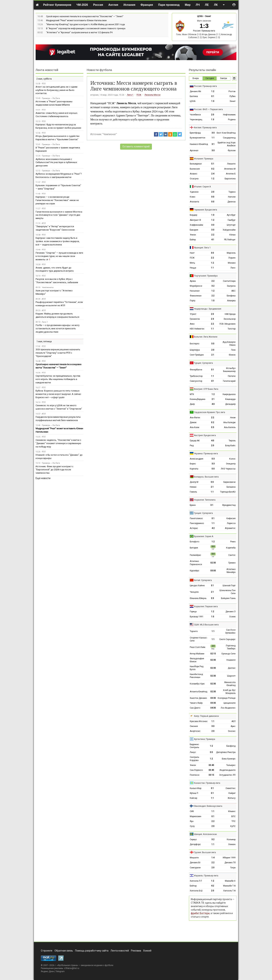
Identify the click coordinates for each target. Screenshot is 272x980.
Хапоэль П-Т (196, 881)
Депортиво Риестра (226, 752)
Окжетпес (231, 788)
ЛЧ (198, 5)
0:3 (213, 427)
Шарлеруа (195, 350)
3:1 (213, 144)
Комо (192, 197)
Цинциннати (229, 703)
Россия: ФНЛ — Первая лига (208, 109)
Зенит (208, 16)
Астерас (194, 528)
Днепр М (194, 482)
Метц (192, 263)
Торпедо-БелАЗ (228, 492)
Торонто (194, 631)
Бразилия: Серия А (204, 536)
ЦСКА (200, 16)
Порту (193, 301)
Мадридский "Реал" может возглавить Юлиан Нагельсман (76, 20)
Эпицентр (231, 464)
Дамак (193, 422)
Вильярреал (196, 164)
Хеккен (232, 844)
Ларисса (231, 523)
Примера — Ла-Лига (51, 98)
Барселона (230, 179)
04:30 (213, 708)
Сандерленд (229, 138)
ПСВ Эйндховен (227, 324)
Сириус (193, 839)
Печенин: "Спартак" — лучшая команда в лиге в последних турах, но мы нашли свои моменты (59, 256)
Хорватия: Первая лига (206, 606)
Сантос (232, 555)
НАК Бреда (230, 314)
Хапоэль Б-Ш (196, 891)
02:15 (213, 654)
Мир (188, 5)
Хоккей (147, 951)
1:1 (213, 138)
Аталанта (194, 202)
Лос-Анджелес (228, 708)
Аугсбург (231, 215)
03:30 (213, 698)
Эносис (232, 731)
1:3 (213, 101)
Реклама (136, 951)
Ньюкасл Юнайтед (199, 144)
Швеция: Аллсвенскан (205, 834)
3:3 (213, 225)
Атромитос (230, 528)
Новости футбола (99, 70)
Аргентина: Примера (205, 739)
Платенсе (195, 775)
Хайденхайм (229, 230)
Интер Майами (197, 654)
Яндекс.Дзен (47, 971)
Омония (194, 726)
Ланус (193, 752)
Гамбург (232, 220)
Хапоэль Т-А (229, 891)
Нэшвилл (231, 660)
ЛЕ (207, 5)
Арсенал (194, 150)
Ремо (233, 542)
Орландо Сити (228, 654)
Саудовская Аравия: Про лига (209, 412)
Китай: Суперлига (203, 580)
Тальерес (231, 765)
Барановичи (229, 482)
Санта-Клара (229, 281)
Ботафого (194, 542)
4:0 (213, 404)
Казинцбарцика (198, 399)
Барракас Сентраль (194, 746)
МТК (192, 394)
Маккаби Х (230, 881)
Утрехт (193, 314)
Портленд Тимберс (231, 647)
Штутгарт (231, 225)
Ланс (233, 268)
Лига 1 (130, 95)
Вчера (196, 78)
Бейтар (193, 886)
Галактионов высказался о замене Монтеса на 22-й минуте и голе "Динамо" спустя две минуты (59, 215)
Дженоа (231, 202)
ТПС (234, 821)
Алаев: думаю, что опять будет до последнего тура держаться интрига (55, 269)
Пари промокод (169, 5)
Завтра (224, 78)
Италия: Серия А (202, 187)
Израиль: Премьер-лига (206, 876)
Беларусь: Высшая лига (206, 477)
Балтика (194, 96)
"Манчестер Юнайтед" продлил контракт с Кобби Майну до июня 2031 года (85, 24)
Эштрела (231, 286)
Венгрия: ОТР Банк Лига (206, 389)
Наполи (232, 197)
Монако (232, 263)
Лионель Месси (152, 95)
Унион (193, 235)
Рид (192, 446)
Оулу (192, 826)
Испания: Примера (204, 159)
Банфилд (231, 746)
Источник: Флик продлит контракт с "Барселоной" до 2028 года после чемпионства (54, 470)
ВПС (233, 816)
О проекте (47, 951)
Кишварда (230, 399)
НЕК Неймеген (197, 329)
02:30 (213, 563)
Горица (193, 612)
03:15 (211, 775)
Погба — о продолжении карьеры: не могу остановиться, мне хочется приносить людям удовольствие (58, 329)
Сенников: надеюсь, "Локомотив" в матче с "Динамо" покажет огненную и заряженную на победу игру (58, 443)
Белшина (231, 487)
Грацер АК (195, 441)
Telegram (60, 971)
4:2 (213, 528)
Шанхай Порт (229, 586)
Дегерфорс (195, 844)
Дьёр (192, 404)
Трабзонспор (196, 376)
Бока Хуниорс (229, 759)
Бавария (194, 230)
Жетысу (232, 798)
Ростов (232, 91)
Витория (194, 548)
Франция (147, 5)
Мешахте (194, 858)
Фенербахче (196, 370)
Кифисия (231, 518)
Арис (233, 726)
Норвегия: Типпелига (205, 500)
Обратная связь (64, 951)
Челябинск (195, 115)
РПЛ (44, 84)
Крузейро (194, 571)
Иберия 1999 (229, 858)
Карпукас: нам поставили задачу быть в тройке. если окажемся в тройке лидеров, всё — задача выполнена (58, 241)
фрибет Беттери (200, 913)
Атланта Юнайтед (199, 692)
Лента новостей (47, 70)
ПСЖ (139, 95)
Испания (129, 5)
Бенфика (231, 296)
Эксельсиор (229, 319)
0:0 (213, 197)
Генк (233, 350)
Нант (192, 253)
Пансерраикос (197, 523)
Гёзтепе (232, 376)
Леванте (231, 164)
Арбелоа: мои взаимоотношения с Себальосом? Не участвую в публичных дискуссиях (56, 162)
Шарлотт (231, 676)
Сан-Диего (195, 708)
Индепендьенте (228, 770)
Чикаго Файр (196, 703)
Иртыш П (194, 793)
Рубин (233, 96)
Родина (232, 120)
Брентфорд (195, 133)
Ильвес (232, 811)
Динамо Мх (195, 91)
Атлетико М (230, 169)
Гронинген (195, 319)
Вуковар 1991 (197, 617)
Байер (193, 240)
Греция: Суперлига (203, 513)
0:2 (213, 169)
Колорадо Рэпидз (227, 698)
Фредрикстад (229, 505)
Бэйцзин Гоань (228, 598)
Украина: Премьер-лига (206, 453)
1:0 (213, 301)
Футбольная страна (67, 965)
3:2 (213, 286)
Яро (192, 821)
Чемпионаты (48, 287)
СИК (192, 811)
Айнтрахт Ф (195, 220)
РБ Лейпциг (230, 240)
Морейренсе (196, 286)
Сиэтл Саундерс (227, 639)
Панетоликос (196, 518)
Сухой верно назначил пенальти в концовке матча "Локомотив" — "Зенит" (85, 16)
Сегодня (210, 78)
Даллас (232, 668)
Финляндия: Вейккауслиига (208, 806)
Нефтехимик (229, 115)
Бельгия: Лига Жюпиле (206, 337)
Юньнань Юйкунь (198, 598)
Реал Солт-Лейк (198, 647)
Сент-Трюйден (197, 355)
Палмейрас (195, 555)
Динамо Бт (195, 863)
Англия (113, 5)
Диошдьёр (230, 404)
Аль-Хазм (194, 427)
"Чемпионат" (110, 134)
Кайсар (193, 798)
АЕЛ (234, 721)
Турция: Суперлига (203, 363)
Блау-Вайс (230, 446)
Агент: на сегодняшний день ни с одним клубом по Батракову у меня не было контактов (56, 90)
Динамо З (231, 612)
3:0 (213, 133)
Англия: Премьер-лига (205, 128)
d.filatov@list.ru (72, 968)
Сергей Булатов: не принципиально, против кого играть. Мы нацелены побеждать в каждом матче (58, 379)
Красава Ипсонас (199, 721)
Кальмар (231, 839)
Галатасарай (229, 381)
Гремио (232, 563)
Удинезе (194, 192)
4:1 (213, 240)
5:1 (213, 164)
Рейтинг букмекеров (57, 5)
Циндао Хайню (197, 586)
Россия (98, 5)
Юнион (232, 355)
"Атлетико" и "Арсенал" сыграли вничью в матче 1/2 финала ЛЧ (79, 32)
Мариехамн (196, 816)
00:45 (211, 765)
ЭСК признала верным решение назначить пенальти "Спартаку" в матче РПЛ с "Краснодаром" (58, 353)
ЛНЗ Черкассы (228, 469)
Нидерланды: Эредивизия (208, 309)
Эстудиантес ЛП (227, 775)
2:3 (212, 319)
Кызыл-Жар (196, 788)
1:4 (213, 858)
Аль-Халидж (229, 422)
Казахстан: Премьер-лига (207, 783)
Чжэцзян (194, 592)
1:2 (213, 91)
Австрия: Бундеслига (205, 435)
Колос (232, 459)
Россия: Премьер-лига (204, 31)
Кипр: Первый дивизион (206, 716)
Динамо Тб (230, 863)
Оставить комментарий (136, 146)
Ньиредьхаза (229, 394)
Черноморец (196, 120)
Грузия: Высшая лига (205, 852)
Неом (233, 418)
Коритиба (231, 548)
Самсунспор (196, 381)
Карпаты (194, 469)
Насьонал (195, 291)
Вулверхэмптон (198, 138)
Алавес (194, 174)
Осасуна (194, 179)
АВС (233, 291)
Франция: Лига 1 (202, 248)
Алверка (231, 301)
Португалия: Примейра (206, 276)
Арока (193, 281)
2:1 (213, 355)
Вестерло (194, 344)
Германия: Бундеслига (205, 210)
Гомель (193, 492)
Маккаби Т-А (229, 886)
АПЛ (44, 223)
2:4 (213, 174)
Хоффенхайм (196, 225)
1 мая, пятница (44, 341)
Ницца (193, 268)
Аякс (192, 324)
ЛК (216, 5)
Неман (193, 487)
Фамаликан (196, 296)
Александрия (196, 459)
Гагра (233, 868)
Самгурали (195, 868)
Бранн (193, 505)
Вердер (193, 215)
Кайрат (232, 793)
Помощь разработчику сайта (92, 951)
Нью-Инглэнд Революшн (196, 676)
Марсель (231, 253)
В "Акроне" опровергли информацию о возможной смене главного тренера (86, 28)
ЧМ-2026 (82, 5)
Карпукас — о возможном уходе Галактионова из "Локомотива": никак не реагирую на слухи (57, 200)
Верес (193, 464)
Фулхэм (232, 150)
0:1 (213, 96)
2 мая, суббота (44, 79)
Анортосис (195, 731)
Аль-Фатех (195, 418)
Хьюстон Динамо (198, 698)
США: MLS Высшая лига (206, 625)
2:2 (213, 235)
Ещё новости (43, 478)
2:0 (213, 115)
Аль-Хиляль (230, 427)
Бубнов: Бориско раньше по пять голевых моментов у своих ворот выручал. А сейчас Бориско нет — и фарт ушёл (58, 394)
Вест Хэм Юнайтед (226, 133)
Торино (232, 192)
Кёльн (232, 235)
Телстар (232, 329)
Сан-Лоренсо (196, 770)
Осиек (232, 617)
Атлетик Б (231, 174)
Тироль (232, 441)
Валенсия (195, 169)
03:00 (213, 571)
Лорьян (232, 258)
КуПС (233, 826)
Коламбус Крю (197, 684)
